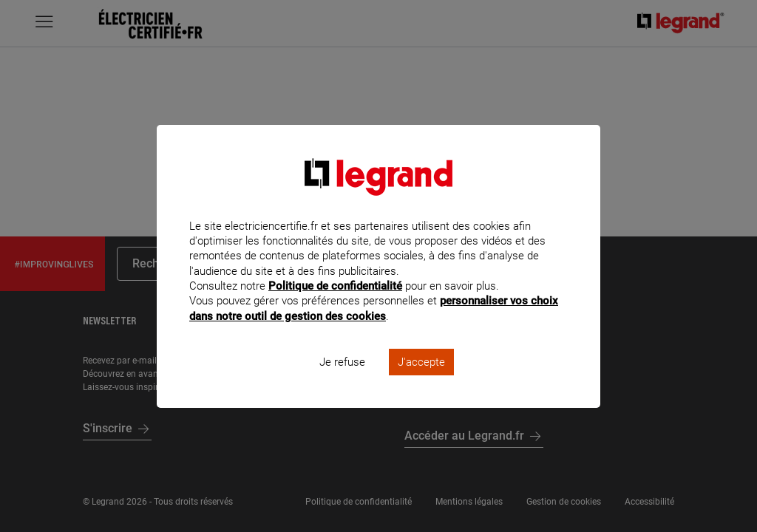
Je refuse (342, 381)
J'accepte (421, 381)
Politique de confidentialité (335, 306)
